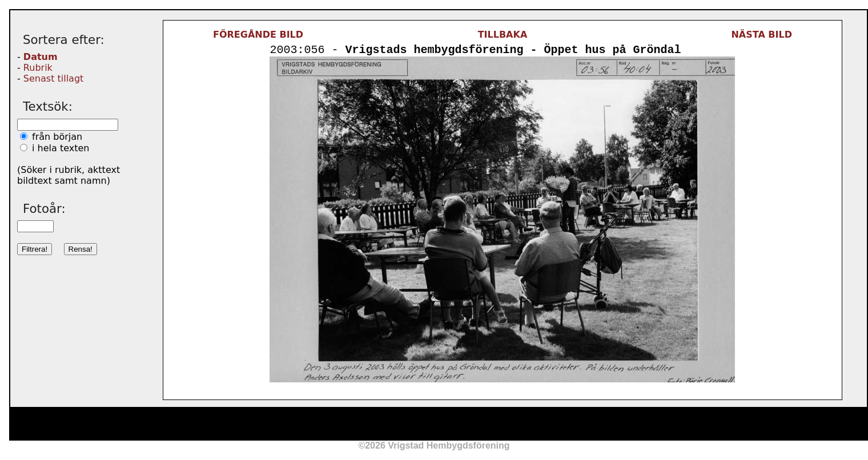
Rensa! (81, 249)
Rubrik (38, 68)
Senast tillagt (53, 78)
